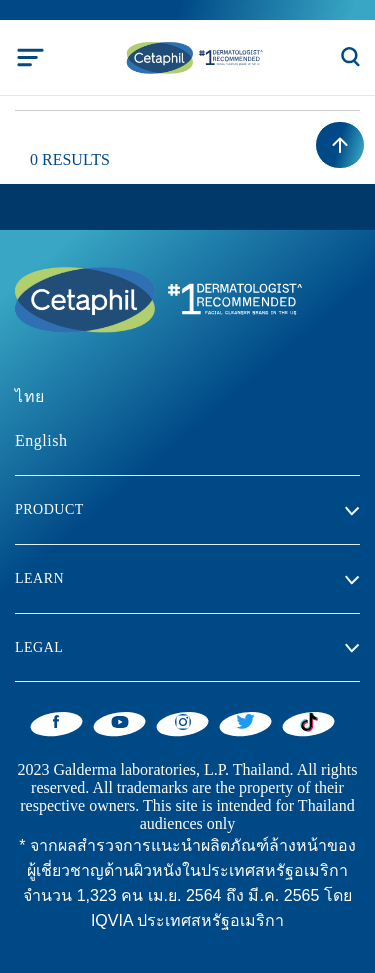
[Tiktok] (308, 722)
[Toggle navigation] (30, 57)
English (41, 440)
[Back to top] (340, 145)
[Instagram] (182, 721)
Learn (39, 578)
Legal (39, 647)
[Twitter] (245, 721)
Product (49, 509)
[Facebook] (56, 721)
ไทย (30, 396)
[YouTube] (119, 721)
